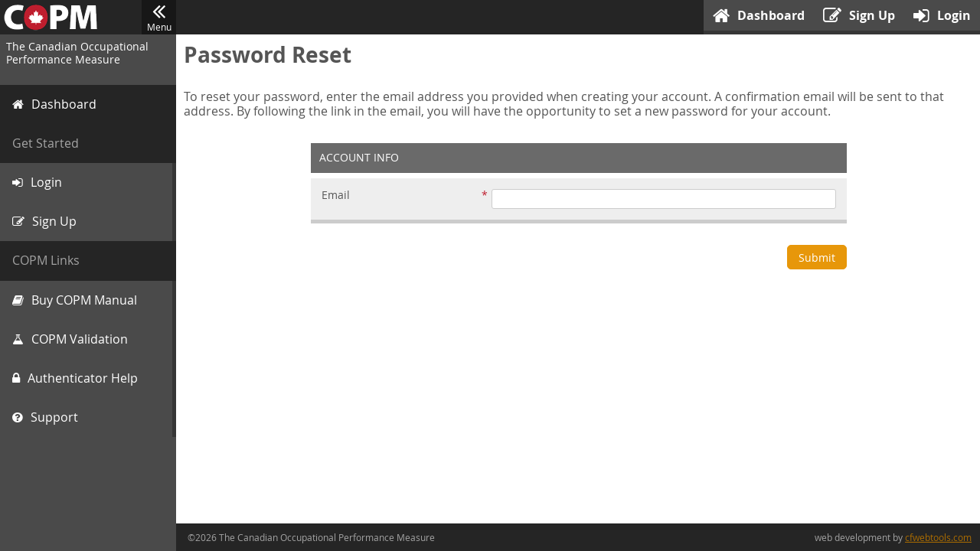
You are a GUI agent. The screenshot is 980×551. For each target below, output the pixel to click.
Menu (159, 18)
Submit (817, 258)
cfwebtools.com (938, 537)
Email (336, 196)
